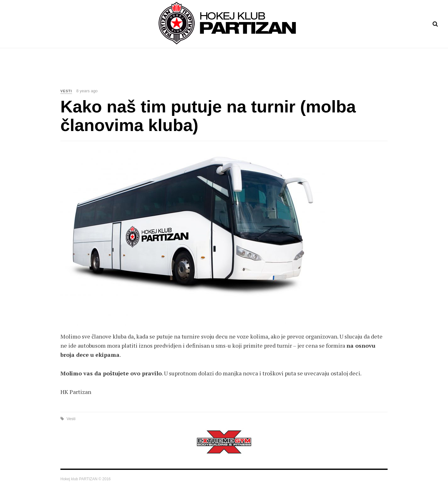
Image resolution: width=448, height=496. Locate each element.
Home (157, 72)
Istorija (259, 72)
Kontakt (288, 72)
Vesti (179, 72)
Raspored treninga (217, 72)
